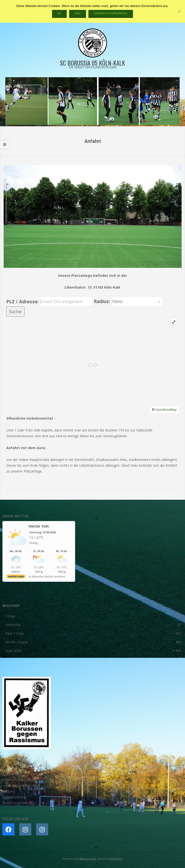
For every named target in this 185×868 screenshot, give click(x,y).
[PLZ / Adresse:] (66, 301)
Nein (78, 13)
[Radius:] (137, 301)
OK (59, 13)
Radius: (103, 301)
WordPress (116, 859)
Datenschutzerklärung (111, 13)
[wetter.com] (16, 577)
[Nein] (179, 11)
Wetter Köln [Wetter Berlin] (39, 526)
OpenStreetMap (166, 410)
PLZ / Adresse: (23, 301)
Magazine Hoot (88, 859)
